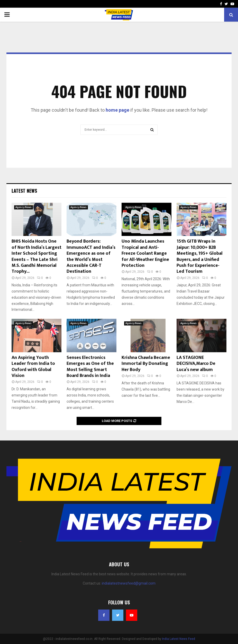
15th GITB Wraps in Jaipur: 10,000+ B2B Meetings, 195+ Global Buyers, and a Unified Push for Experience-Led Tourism (200, 256)
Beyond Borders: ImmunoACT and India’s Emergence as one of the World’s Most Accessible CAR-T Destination (91, 256)
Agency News (24, 207)
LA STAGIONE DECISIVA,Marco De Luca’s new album (196, 364)
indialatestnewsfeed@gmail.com (129, 583)
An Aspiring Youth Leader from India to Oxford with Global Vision (33, 367)
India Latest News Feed (178, 639)
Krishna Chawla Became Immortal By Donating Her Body (146, 364)
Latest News (24, 191)
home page (117, 110)
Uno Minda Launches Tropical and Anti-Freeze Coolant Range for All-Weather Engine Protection (145, 253)
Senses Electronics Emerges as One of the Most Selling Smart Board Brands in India (90, 367)
